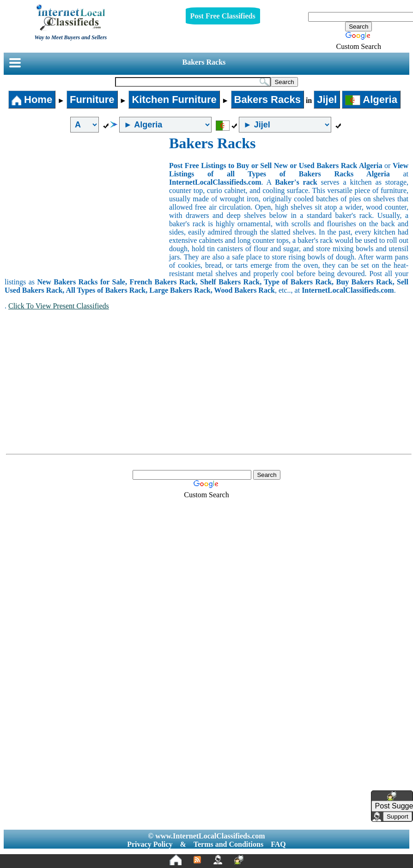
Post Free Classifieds (223, 16)
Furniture (92, 99)
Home (32, 99)
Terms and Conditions (228, 844)
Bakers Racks (204, 62)
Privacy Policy (150, 844)
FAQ (278, 844)
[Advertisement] (87, 204)
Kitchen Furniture (174, 99)
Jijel (327, 99)
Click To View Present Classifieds (59, 306)
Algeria (371, 99)
